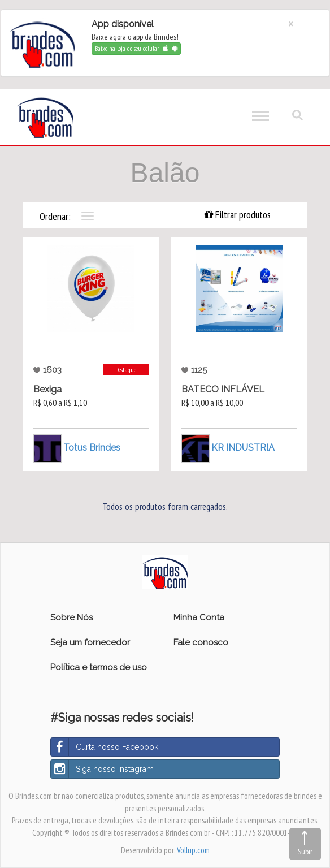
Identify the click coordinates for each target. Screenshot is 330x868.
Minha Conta (199, 617)
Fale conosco (201, 642)
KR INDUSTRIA (243, 448)
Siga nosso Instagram (102, 769)
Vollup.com (193, 850)
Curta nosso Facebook (105, 747)
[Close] (291, 24)
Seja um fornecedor (90, 642)
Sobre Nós (71, 617)
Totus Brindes (92, 448)
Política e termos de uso (99, 667)
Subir (305, 852)
